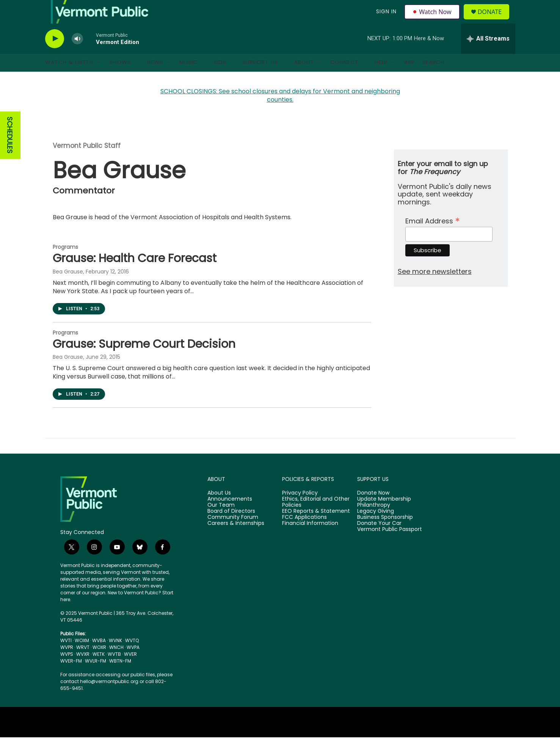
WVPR (67, 664)
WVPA (133, 664)
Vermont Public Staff (87, 162)
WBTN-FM (120, 678)
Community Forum (233, 534)
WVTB (114, 671)
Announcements (230, 516)
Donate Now (373, 510)
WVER (130, 671)
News (155, 79)
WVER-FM (71, 678)
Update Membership (384, 516)
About (304, 79)
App (409, 79)
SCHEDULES (10, 152)
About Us (219, 510)
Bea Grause (68, 288)
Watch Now (433, 20)
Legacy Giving (376, 528)
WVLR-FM (96, 678)
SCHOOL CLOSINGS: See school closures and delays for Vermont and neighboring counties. (280, 112)
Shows (120, 79)
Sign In (386, 20)
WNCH (116, 664)
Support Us (260, 79)
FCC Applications (304, 534)
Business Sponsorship (385, 534)
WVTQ (132, 657)
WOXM (82, 657)
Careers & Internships (236, 540)
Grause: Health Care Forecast (135, 275)
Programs (65, 263)
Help (381, 79)
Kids (220, 79)
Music (188, 79)
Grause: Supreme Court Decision (144, 360)
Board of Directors (231, 528)
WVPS (67, 671)
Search (433, 79)
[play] (55, 55)
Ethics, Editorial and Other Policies (316, 519)
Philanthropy (374, 522)
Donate (494, 20)
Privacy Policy (300, 510)
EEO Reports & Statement (316, 528)
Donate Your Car (379, 540)
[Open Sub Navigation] (99, 79)
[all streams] (488, 55)
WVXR (83, 671)
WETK (99, 671)
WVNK (115, 657)
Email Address (433, 236)
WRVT (83, 664)
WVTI (66, 657)
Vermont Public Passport (390, 546)
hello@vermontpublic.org (109, 698)
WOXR (99, 664)
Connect (344, 79)
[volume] (77, 55)
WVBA (99, 657)
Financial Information (310, 540)
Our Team (221, 522)
